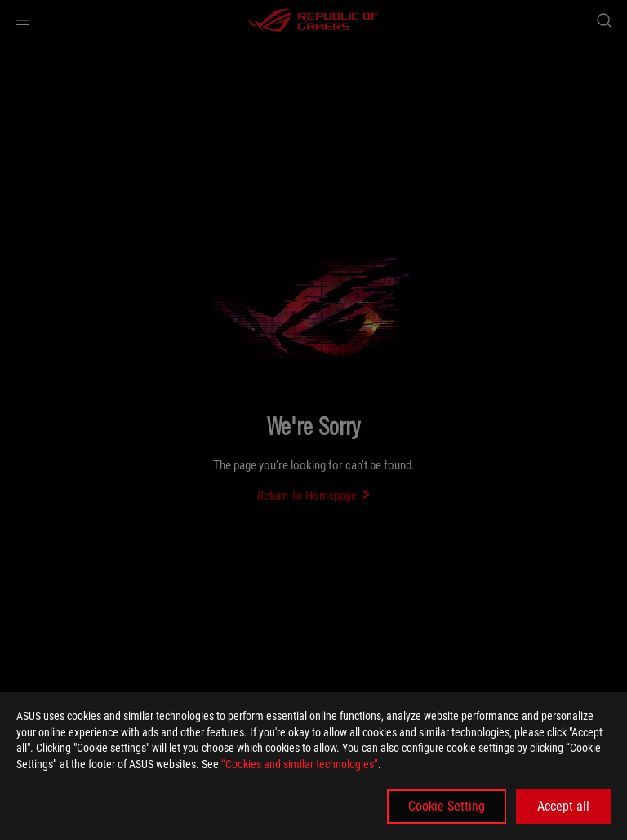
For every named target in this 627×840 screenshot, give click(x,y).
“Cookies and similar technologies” (300, 764)
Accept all (563, 806)
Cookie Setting (447, 806)
